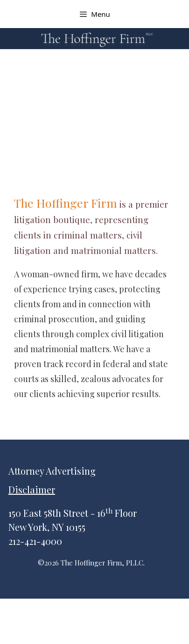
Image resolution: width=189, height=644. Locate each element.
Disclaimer (32, 489)
